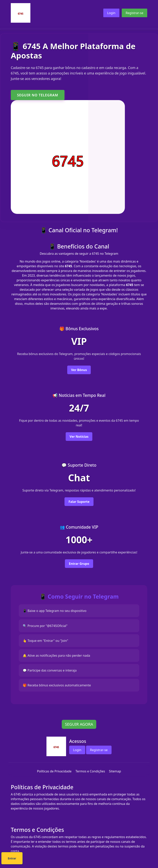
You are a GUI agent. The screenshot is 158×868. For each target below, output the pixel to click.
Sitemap (115, 777)
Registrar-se (134, 13)
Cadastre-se (67, 859)
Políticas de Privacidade (54, 777)
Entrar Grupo (79, 566)
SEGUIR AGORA (79, 729)
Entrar (92, 859)
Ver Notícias (79, 438)
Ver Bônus (79, 370)
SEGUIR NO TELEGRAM (38, 95)
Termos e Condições (90, 777)
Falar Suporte (79, 504)
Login (111, 13)
